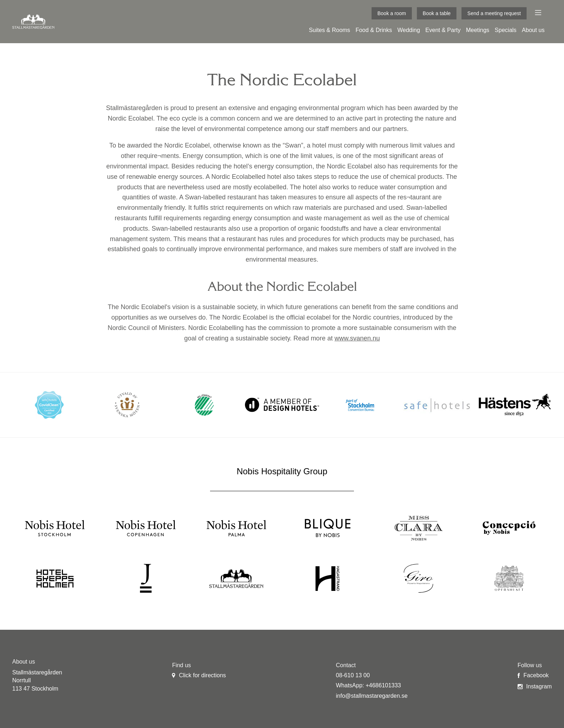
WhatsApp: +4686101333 (369, 685)
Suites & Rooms (330, 30)
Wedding (409, 30)
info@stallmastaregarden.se (372, 696)
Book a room (392, 13)
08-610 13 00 (353, 675)
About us (533, 30)
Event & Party (443, 30)
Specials (505, 30)
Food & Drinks (374, 30)
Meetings (477, 30)
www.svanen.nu (357, 338)
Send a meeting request (494, 13)
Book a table (437, 13)
